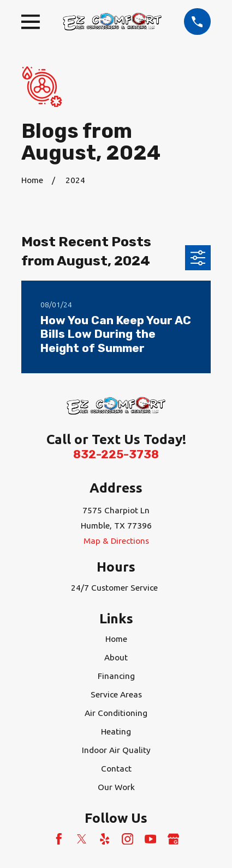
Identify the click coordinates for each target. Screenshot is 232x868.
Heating (116, 732)
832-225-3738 (116, 454)
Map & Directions (116, 541)
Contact (116, 769)
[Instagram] (128, 839)
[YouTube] (151, 839)
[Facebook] (59, 839)
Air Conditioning (116, 713)
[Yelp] (105, 839)
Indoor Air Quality (116, 750)
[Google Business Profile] (174, 839)
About (116, 657)
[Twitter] (82, 839)
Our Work (116, 787)
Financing (116, 676)
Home (116, 639)
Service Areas (116, 694)
